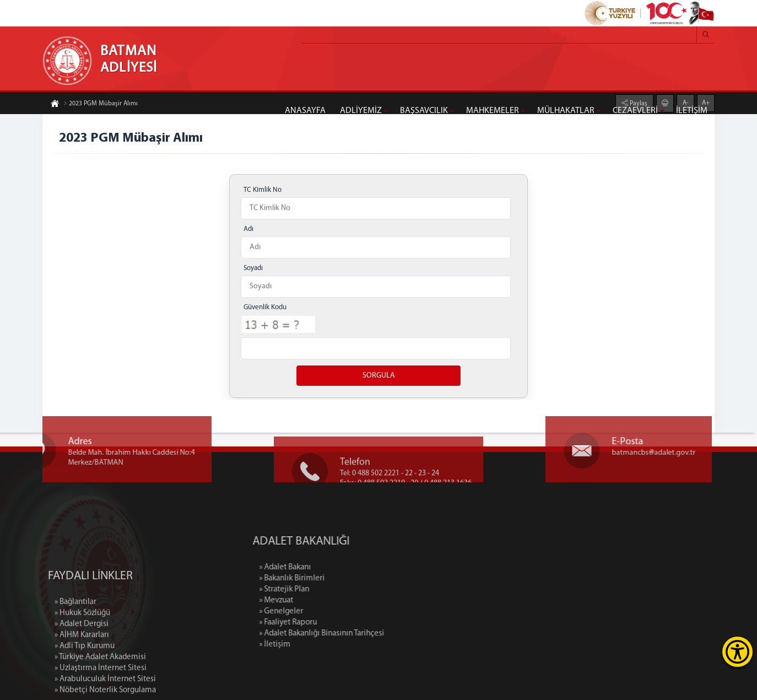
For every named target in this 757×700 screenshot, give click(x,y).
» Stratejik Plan (329, 589)
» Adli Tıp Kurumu (85, 689)
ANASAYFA (305, 111)
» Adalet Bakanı (330, 567)
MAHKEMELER (493, 111)
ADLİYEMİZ (361, 111)
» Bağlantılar (75, 645)
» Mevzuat (321, 601)
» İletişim (320, 645)
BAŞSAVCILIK (424, 111)
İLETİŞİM (692, 111)
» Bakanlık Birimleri (337, 578)
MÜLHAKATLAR (566, 111)
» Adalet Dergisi (82, 667)
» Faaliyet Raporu (333, 623)
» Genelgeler (326, 612)
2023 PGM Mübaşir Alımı (101, 104)
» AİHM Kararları (82, 678)
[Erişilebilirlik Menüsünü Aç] (737, 652)
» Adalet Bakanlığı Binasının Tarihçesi (367, 634)
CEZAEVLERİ (635, 111)
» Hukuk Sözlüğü (82, 656)
